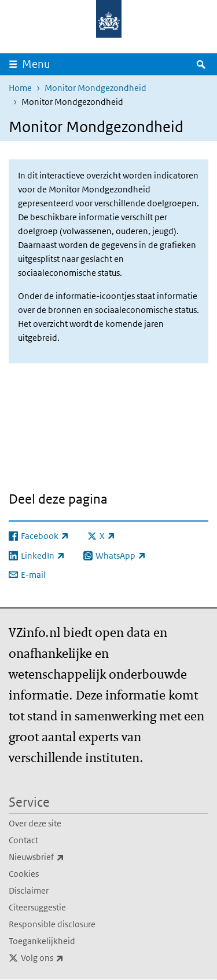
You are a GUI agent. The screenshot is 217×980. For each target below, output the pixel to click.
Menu (36, 64)
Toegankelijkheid (42, 941)
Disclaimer (29, 890)
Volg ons (68, 958)
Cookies (24, 874)
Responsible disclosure (52, 924)
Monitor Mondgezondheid (95, 88)
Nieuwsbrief (62, 857)
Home (20, 88)
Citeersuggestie (37, 907)
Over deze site (35, 823)
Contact (23, 840)
